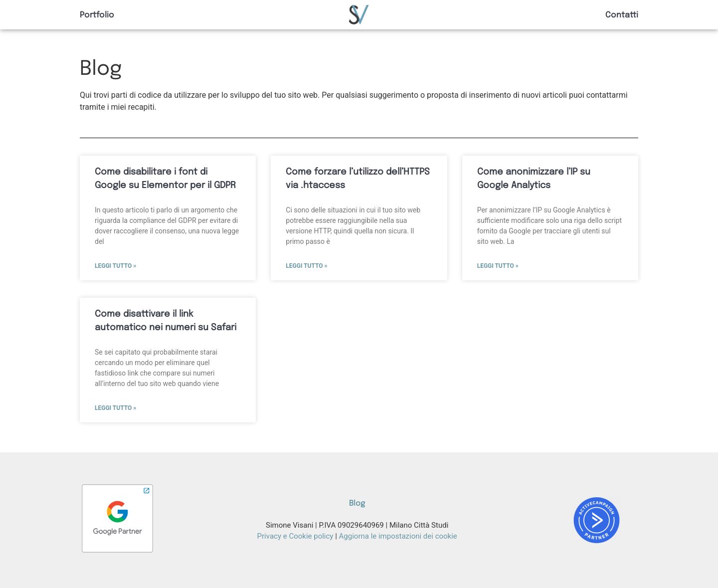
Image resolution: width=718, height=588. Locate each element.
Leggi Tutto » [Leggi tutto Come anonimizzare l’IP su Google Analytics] (498, 266)
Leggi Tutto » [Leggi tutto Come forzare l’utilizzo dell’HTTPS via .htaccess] (306, 266)
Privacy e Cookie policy (295, 536)
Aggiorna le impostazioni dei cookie (398, 536)
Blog (357, 504)
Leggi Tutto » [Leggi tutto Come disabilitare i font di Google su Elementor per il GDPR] (115, 266)
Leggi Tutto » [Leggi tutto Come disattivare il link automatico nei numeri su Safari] (115, 408)
